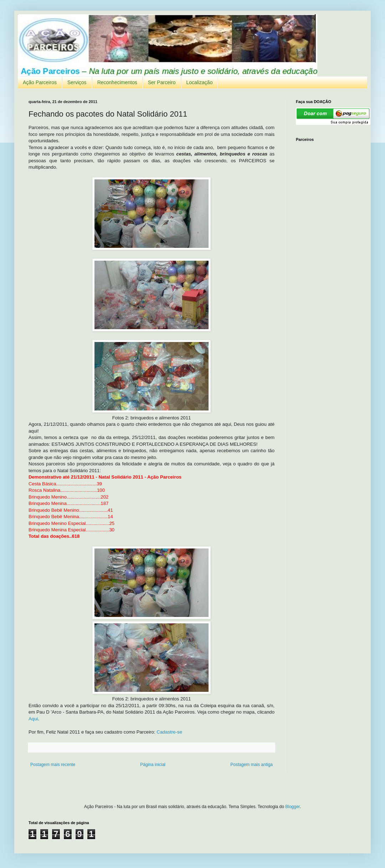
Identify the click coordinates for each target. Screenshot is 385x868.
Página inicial (153, 765)
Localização (200, 82)
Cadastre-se (169, 732)
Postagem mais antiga (251, 765)
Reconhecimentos (117, 82)
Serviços (77, 82)
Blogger (292, 807)
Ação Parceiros (40, 82)
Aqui (33, 719)
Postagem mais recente (53, 765)
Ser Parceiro (162, 82)
